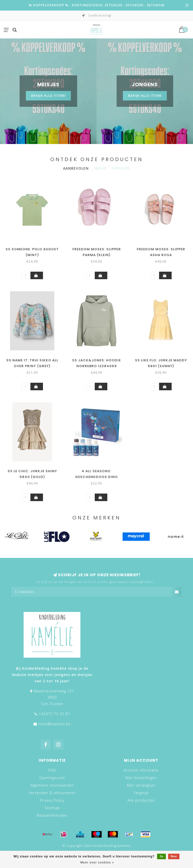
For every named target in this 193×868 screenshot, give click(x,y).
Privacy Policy (52, 800)
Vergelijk (141, 793)
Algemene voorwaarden (52, 785)
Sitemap (52, 808)
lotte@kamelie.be (55, 724)
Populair (121, 168)
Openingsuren (52, 778)
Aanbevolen (76, 168)
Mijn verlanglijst (141, 785)
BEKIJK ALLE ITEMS (145, 96)
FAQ (52, 770)
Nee (174, 856)
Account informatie (141, 770)
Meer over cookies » (97, 862)
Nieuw (100, 168)
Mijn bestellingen (141, 778)
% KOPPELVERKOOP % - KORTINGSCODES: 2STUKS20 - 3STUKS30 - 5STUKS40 (96, 5)
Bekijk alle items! (48, 96)
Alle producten (141, 800)
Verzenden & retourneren (52, 793)
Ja (161, 856)
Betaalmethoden (52, 815)
